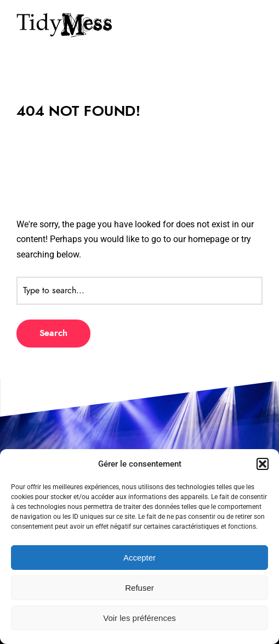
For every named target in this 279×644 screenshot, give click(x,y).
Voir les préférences (139, 618)
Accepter (139, 558)
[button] (263, 464)
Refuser (139, 588)
